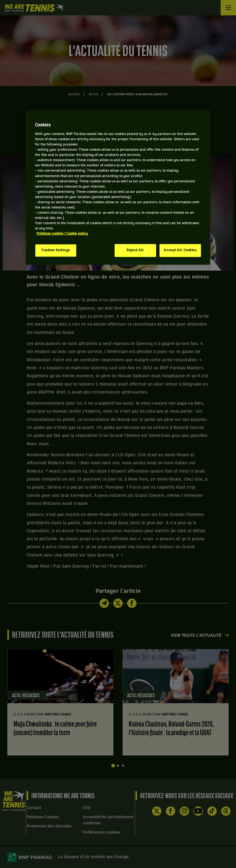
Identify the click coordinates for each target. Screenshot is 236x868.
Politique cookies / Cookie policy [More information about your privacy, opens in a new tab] (62, 234)
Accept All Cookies (180, 250)
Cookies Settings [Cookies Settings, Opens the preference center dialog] (56, 250)
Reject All (135, 250)
